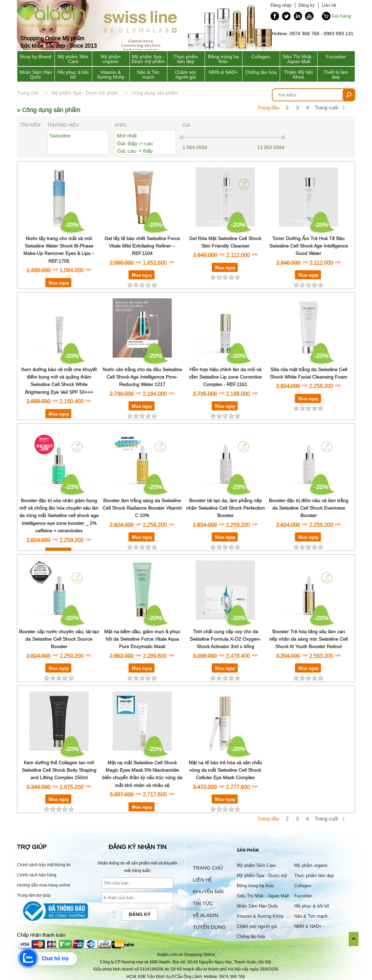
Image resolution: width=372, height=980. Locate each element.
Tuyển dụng (209, 927)
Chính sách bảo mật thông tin (44, 865)
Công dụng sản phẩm (155, 93)
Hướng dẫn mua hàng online (44, 885)
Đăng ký (307, 5)
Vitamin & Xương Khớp (111, 74)
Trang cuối (326, 108)
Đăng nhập (281, 5)
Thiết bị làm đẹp (336, 74)
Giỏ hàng (341, 16)
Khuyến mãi (208, 891)
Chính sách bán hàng (37, 875)
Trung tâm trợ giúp (34, 895)
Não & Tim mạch (148, 74)
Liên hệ (329, 5)
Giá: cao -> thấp (135, 151)
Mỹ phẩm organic (111, 59)
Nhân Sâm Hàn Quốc (36, 74)
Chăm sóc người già (186, 74)
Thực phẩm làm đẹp (186, 59)
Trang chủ (28, 93)
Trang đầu (268, 108)
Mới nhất (127, 136)
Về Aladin (206, 915)
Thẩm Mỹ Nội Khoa (298, 74)
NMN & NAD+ (223, 72)
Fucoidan (336, 57)
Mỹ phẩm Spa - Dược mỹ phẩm (148, 59)
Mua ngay (59, 283)
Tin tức (203, 903)
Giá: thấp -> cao (135, 143)
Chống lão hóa (261, 72)
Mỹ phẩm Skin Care (73, 59)
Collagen (261, 57)
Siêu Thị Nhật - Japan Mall (298, 59)
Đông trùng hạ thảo (223, 59)
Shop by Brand (36, 57)
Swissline (60, 136)
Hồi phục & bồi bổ (73, 74)
